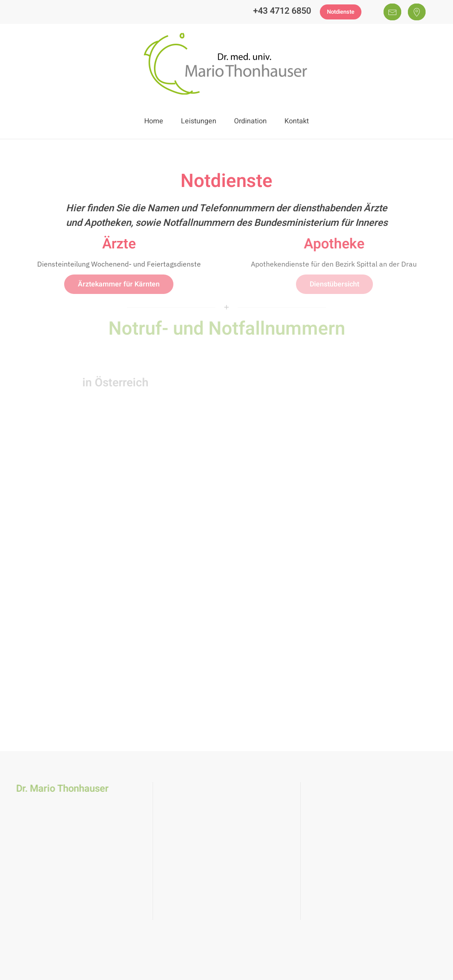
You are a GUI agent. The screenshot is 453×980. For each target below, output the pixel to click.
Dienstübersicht (334, 284)
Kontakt (297, 121)
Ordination (250, 121)
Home (154, 121)
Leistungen (199, 121)
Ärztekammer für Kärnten (119, 284)
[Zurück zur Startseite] (227, 64)
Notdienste (341, 12)
